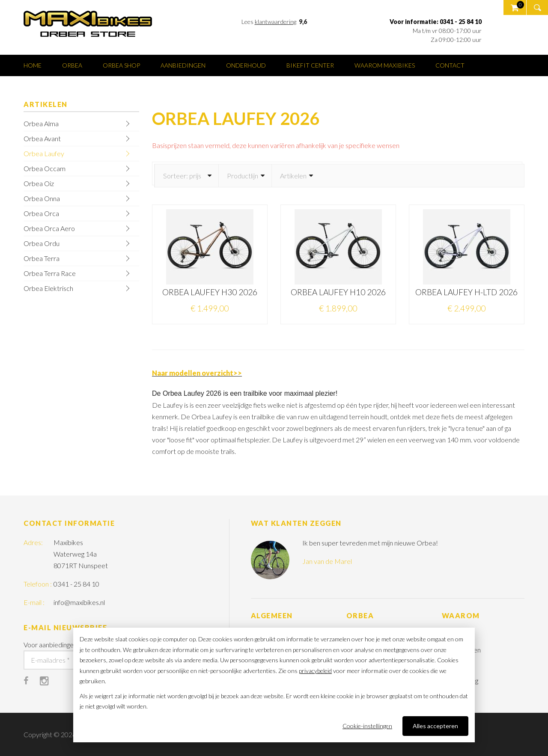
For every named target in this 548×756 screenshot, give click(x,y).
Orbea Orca (41, 213)
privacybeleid (315, 671)
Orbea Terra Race (50, 273)
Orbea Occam (45, 168)
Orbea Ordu (42, 243)
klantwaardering (275, 22)
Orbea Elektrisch (48, 288)
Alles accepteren (435, 726)
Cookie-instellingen (367, 726)
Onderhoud (246, 65)
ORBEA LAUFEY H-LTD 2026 (466, 292)
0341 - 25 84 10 (76, 584)
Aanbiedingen (183, 65)
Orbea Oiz (39, 183)
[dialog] (274, 685)
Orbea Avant (42, 138)
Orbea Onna (42, 198)
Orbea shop (121, 65)
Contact (450, 65)
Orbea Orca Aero (49, 228)
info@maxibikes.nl (79, 602)
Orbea (72, 65)
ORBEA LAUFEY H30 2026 (210, 292)
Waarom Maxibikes (385, 65)
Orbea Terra (42, 258)
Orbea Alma (41, 123)
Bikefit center (310, 65)
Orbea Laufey (44, 153)
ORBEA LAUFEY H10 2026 (338, 292)
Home (33, 65)
